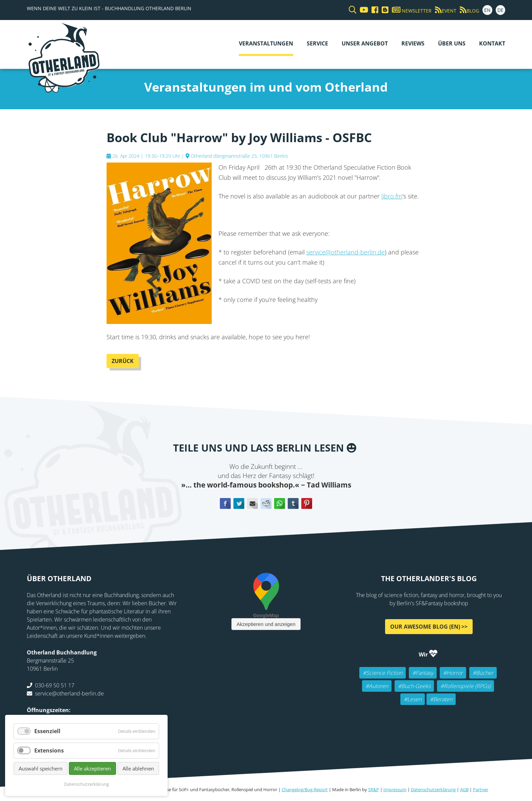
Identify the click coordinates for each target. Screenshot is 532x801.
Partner (481, 789)
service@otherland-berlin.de (346, 252)
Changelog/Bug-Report (305, 789)
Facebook (225, 503)
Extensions (49, 750)
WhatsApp (280, 503)
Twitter (239, 503)
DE (500, 10)
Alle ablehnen (138, 768)
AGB (464, 789)
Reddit (266, 503)
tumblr (293, 503)
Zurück (123, 361)
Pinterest (307, 503)
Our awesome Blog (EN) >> (429, 627)
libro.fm (392, 196)
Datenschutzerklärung (433, 789)
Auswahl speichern (41, 768)
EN (487, 10)
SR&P (374, 789)
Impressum (395, 789)
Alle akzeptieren (92, 768)
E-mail (252, 503)
